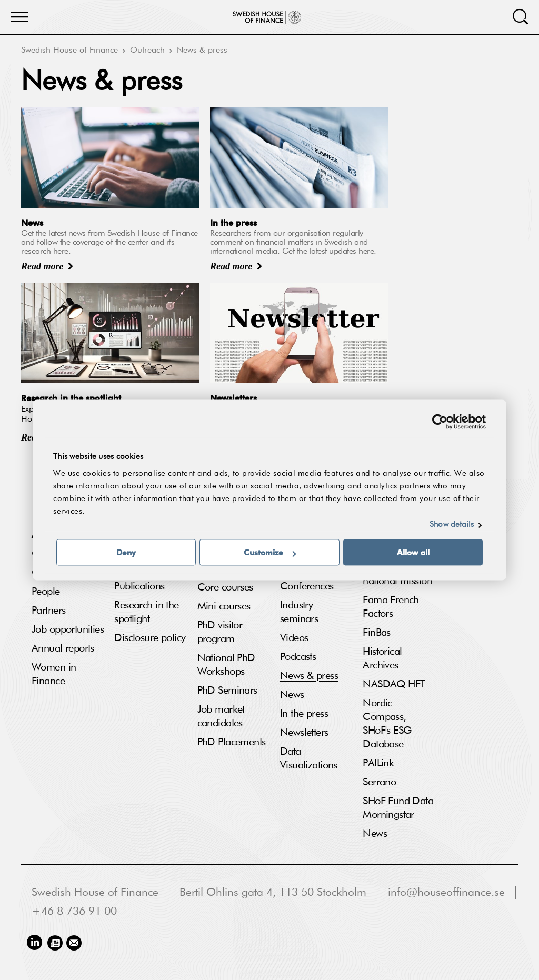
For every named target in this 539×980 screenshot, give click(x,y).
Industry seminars (299, 612)
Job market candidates (221, 716)
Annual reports (63, 648)
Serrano (379, 782)
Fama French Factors (391, 607)
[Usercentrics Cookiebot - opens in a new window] (440, 422)
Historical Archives (382, 658)
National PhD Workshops (226, 665)
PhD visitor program (220, 632)
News (292, 695)
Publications (139, 586)
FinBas (377, 633)
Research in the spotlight (146, 612)
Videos (294, 638)
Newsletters (304, 733)
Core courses (225, 587)
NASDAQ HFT (394, 684)
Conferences (307, 586)
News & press (202, 51)
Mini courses (224, 606)
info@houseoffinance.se (446, 893)
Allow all (413, 553)
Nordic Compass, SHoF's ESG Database (387, 724)
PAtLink (378, 763)
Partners (48, 611)
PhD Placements (232, 742)
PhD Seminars (227, 691)
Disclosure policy (150, 638)
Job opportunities (68, 629)
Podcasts (298, 657)
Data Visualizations (309, 758)
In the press (304, 714)
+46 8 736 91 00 (74, 912)
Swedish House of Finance (69, 51)
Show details (452, 525)
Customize (270, 553)
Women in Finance (54, 674)
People (46, 592)
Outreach (147, 51)
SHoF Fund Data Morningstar (398, 808)
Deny (126, 553)
